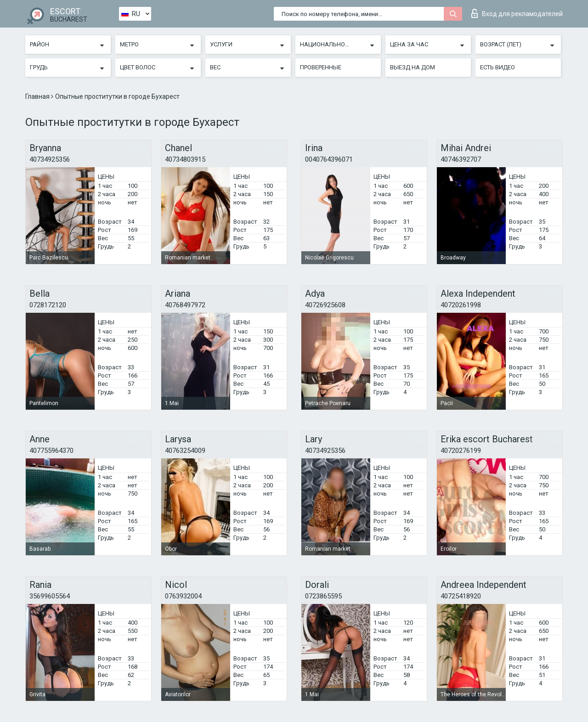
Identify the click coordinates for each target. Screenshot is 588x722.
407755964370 (51, 451)
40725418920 (461, 596)
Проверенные (321, 67)
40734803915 (185, 159)
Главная (38, 96)
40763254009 (185, 451)
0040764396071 (329, 159)
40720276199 (461, 451)
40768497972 (185, 305)
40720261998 (461, 305)
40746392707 (461, 159)
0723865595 (323, 596)
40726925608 (325, 305)
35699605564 (50, 596)
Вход (517, 13)
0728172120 (48, 305)
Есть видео (498, 67)
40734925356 (50, 159)
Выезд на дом (413, 67)
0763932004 (183, 596)
